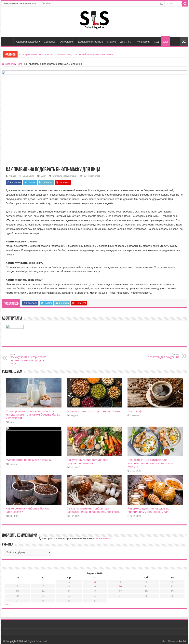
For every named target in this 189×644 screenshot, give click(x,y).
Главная (8, 41)
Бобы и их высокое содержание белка (93, 411)
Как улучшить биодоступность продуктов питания (88, 461)
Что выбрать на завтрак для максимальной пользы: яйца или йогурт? (150, 463)
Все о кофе (135, 411)
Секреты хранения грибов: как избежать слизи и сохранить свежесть (93, 510)
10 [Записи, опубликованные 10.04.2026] (120, 586)
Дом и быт (126, 42)
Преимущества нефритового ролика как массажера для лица (30, 359)
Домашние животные (90, 42)
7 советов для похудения (159, 356)
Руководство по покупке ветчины (29, 460)
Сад (156, 42)
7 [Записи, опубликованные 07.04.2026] (43, 586)
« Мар (7, 605)
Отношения (67, 42)
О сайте (46, 4)
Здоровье (50, 42)
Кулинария (143, 42)
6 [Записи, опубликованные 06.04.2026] (17, 586)
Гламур (112, 42)
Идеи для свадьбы (27, 42)
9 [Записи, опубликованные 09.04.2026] (95, 586)
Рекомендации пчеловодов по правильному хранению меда (148, 510)
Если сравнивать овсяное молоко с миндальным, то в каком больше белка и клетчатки (66, 54)
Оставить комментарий (65, 176)
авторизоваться (102, 538)
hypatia (13, 176)
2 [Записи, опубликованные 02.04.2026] (95, 582)
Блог (166, 42)
